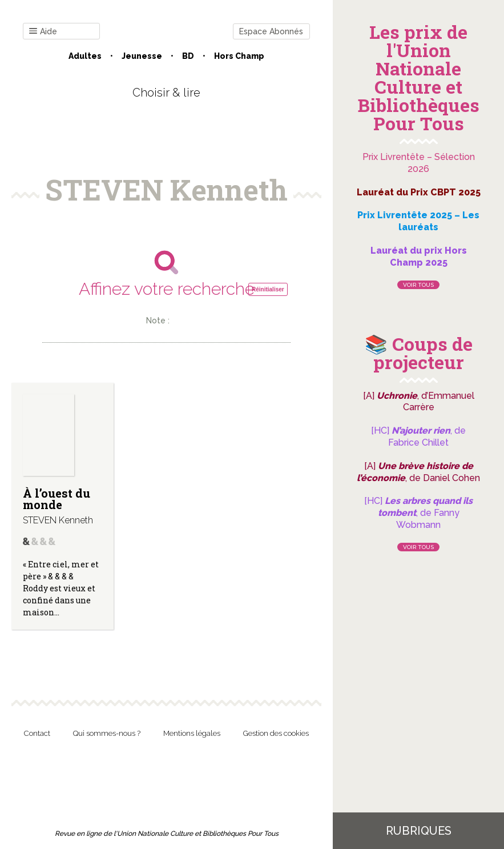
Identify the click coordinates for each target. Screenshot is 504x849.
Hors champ (239, 56)
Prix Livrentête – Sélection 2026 (419, 163)
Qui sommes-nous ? (107, 733)
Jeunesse (142, 56)
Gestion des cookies (276, 733)
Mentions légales (192, 733)
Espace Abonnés (271, 31)
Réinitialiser (268, 289)
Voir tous (418, 285)
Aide (43, 32)
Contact (37, 733)
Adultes (85, 56)
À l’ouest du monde (57, 499)
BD (188, 56)
